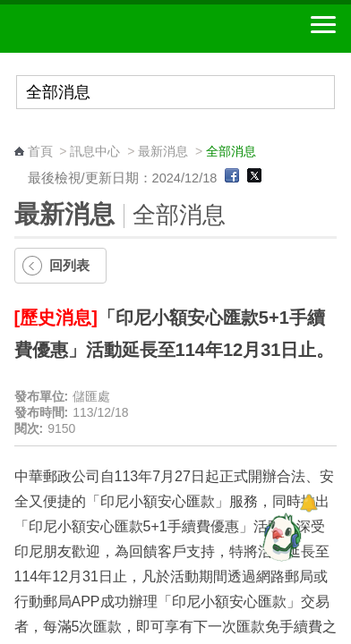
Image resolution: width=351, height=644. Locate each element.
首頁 (40, 151)
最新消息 (163, 151)
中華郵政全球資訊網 (112, 29)
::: (20, 135)
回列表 (69, 265)
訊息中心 (95, 151)
